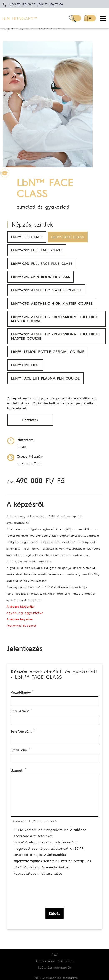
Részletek (30, 420)
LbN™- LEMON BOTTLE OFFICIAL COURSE (48, 352)
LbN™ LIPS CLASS (27, 237)
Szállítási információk (55, 967)
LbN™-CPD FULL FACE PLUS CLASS (42, 264)
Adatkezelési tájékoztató (54, 961)
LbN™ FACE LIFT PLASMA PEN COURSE (45, 378)
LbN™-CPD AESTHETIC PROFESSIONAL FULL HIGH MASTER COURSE (55, 319)
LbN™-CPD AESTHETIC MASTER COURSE (46, 290)
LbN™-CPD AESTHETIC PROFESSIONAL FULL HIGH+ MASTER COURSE (55, 336)
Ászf (55, 955)
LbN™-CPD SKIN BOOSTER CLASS (41, 277)
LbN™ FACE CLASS (68, 237)
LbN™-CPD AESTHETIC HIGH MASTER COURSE (52, 303)
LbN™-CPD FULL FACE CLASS (37, 250)
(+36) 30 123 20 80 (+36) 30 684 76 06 (36, 4)
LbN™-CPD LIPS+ (25, 365)
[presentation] (44, 900)
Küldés (54, 913)
